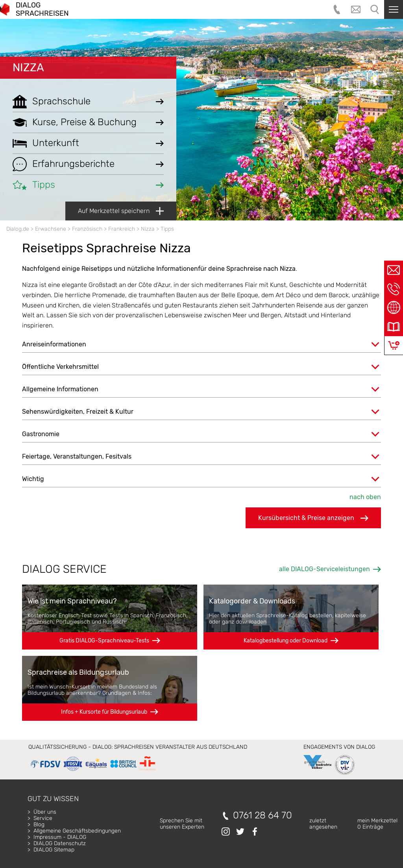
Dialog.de (18, 229)
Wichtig (33, 479)
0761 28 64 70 (263, 815)
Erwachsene (51, 229)
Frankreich (122, 229)
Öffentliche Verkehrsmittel (60, 367)
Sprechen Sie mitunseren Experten (182, 824)
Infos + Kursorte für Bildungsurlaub (104, 712)
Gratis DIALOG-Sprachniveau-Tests (104, 641)
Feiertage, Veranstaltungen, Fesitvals (77, 456)
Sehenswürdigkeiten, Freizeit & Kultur (78, 412)
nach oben (365, 497)
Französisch (87, 229)
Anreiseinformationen (54, 344)
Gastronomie (41, 434)
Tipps (167, 229)
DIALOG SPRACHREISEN (42, 9)
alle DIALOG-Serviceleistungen (324, 569)
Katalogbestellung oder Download (286, 641)
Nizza (28, 68)
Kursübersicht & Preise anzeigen (313, 518)
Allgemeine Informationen (60, 389)
